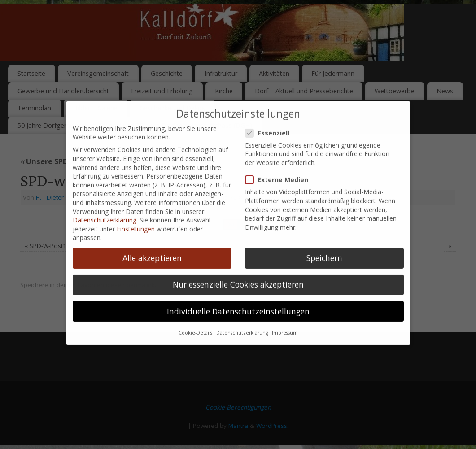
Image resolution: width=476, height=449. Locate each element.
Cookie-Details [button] (195, 322)
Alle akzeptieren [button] (152, 247)
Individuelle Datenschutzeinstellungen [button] (238, 300)
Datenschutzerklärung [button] (242, 322)
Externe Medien (280, 168)
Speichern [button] (324, 247)
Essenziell (271, 121)
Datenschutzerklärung (105, 209)
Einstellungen (136, 217)
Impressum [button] (285, 322)
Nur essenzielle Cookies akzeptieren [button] (238, 273)
